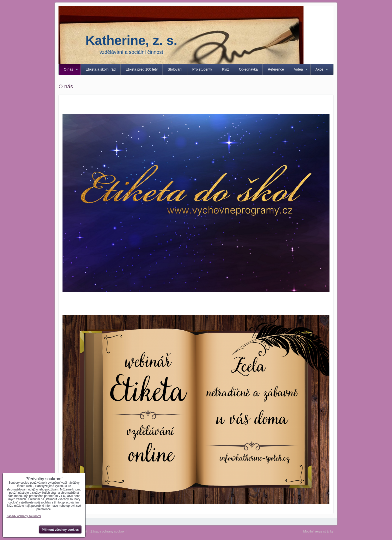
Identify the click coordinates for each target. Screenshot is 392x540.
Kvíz (225, 69)
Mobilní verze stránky (318, 531)
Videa (298, 69)
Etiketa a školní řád (101, 69)
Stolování (175, 69)
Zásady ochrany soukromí (109, 531)
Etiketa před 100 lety (141, 69)
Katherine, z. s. (131, 40)
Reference (276, 69)
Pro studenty (202, 69)
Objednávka (248, 69)
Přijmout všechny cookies (60, 530)
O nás (68, 69)
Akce (319, 69)
